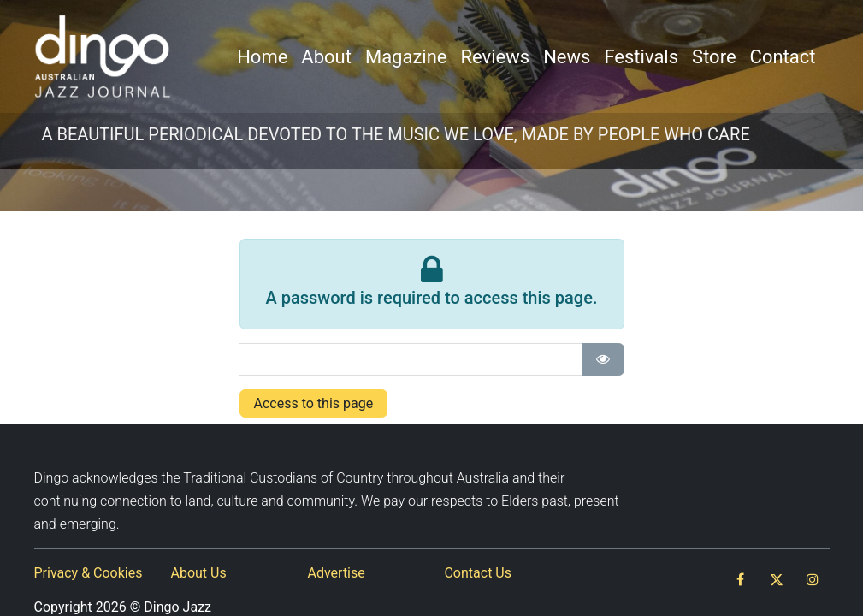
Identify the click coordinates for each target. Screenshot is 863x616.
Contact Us (478, 573)
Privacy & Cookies (89, 573)
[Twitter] (777, 579)
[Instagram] (813, 579)
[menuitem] (262, 57)
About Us (198, 573)
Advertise (336, 573)
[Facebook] (741, 579)
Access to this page (314, 403)
